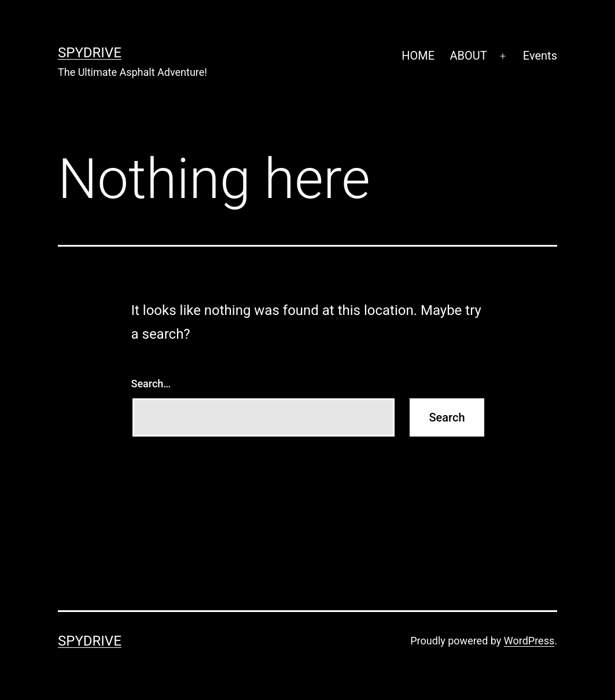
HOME (418, 56)
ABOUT (468, 56)
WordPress (529, 641)
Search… (151, 384)
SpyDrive (90, 53)
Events (540, 56)
